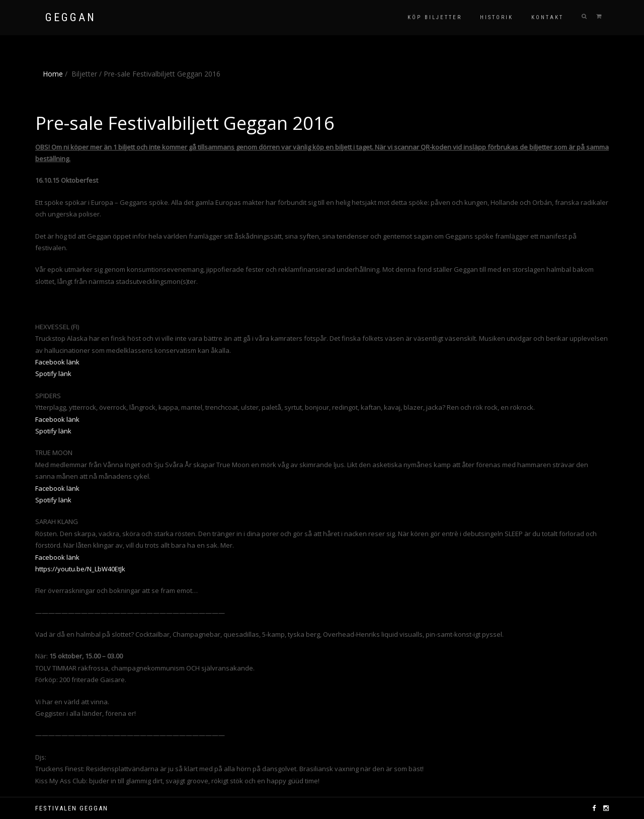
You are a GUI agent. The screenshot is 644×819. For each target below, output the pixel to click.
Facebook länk (57, 362)
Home (53, 74)
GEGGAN (71, 18)
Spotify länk (53, 374)
